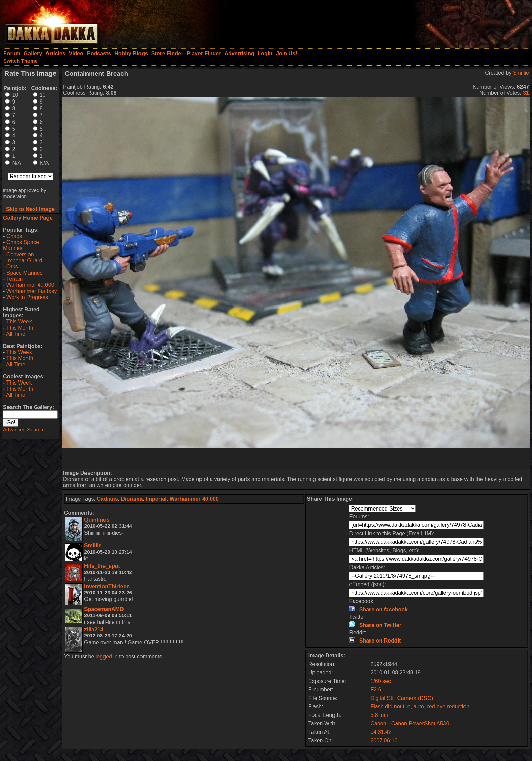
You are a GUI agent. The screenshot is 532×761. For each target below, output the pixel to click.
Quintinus (97, 520)
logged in (107, 657)
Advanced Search (23, 430)
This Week (19, 322)
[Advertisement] (441, 22)
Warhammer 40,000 (30, 285)
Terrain (14, 279)
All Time (16, 334)
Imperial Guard (24, 261)
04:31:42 (381, 732)
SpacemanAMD (104, 609)
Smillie (521, 73)
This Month (20, 328)
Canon (378, 723)
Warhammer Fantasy (32, 291)
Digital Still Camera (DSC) (402, 698)
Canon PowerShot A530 (420, 723)
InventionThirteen (107, 586)
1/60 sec (380, 681)
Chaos (14, 236)
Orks (12, 267)
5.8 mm (379, 715)
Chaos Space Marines (21, 245)
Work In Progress (27, 297)
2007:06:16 (384, 740)
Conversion (20, 254)
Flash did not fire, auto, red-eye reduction (420, 707)
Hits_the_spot (102, 566)
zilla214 (94, 629)
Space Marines (25, 273)
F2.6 (376, 690)
